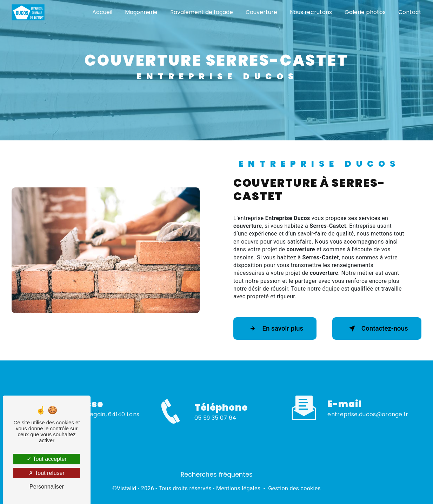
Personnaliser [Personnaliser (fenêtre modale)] (47, 487)
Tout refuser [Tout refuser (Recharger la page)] (47, 473)
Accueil (102, 12)
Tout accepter (46, 459)
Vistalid (127, 488)
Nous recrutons (311, 12)
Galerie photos (365, 12)
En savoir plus (276, 329)
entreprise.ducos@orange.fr (368, 407)
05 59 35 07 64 (215, 425)
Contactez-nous (375, 329)
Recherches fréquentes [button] (217, 475)
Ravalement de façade (201, 12)
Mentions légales (238, 488)
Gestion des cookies (294, 488)
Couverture (261, 12)
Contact (409, 12)
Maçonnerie (141, 12)
